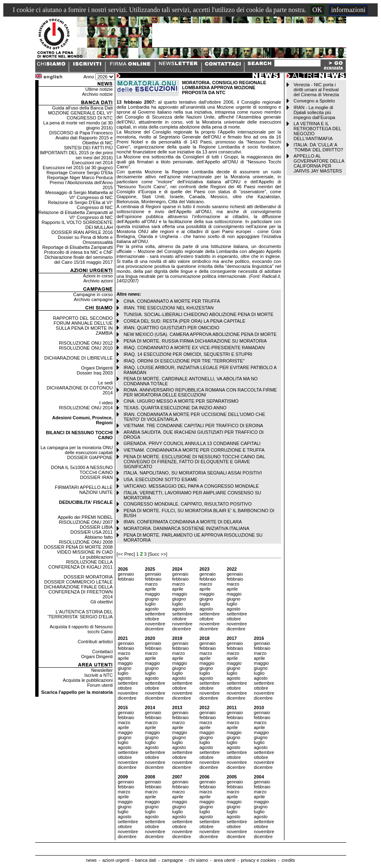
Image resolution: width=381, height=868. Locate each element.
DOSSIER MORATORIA (88, 577)
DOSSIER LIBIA (96, 527)
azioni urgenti (116, 860)
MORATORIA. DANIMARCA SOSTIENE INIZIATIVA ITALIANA (186, 528)
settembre (155, 614)
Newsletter (102, 670)
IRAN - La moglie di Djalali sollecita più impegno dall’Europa (314, 112)
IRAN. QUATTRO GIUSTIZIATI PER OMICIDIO (171, 328)
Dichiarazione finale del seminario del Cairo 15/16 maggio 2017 (78, 260)
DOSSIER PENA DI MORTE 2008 (78, 547)
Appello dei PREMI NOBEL (85, 517)
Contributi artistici (95, 642)
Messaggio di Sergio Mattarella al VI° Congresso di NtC (79, 195)
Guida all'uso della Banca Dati (82, 108)
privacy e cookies (258, 860)
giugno (152, 599)
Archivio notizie (97, 94)
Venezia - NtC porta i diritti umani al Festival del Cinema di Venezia (316, 90)
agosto (152, 609)
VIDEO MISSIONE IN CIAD (85, 552)
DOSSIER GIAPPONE (90, 457)
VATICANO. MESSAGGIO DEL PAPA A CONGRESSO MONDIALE (191, 486)
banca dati (146, 860)
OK (317, 10)
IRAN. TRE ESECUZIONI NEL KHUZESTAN (169, 308)
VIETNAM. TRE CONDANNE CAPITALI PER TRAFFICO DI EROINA (193, 425)
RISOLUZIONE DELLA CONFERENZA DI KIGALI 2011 (81, 564)
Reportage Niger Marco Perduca (80, 177)
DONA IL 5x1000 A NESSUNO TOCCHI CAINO (82, 470)
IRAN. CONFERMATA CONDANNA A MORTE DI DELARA (183, 522)
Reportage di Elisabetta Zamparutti (78, 247)
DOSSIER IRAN (96, 477)
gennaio (126, 574)
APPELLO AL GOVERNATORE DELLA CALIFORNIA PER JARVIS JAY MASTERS (319, 163)
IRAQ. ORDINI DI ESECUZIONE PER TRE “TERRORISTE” (184, 361)
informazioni (348, 10)
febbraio (126, 579)
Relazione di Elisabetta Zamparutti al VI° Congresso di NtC (76, 215)
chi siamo (198, 860)
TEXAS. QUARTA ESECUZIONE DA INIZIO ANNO (175, 408)
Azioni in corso (98, 276)
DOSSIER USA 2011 (92, 532)
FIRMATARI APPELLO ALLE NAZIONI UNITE (84, 490)
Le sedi (105, 383)
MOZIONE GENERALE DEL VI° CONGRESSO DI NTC (80, 115)
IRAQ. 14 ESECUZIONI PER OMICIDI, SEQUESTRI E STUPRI (188, 354)
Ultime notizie (99, 89)
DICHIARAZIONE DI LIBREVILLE (79, 358)
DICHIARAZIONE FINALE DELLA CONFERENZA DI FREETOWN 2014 (78, 592)
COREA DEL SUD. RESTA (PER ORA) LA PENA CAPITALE (184, 321)
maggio (153, 594)
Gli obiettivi (102, 602)
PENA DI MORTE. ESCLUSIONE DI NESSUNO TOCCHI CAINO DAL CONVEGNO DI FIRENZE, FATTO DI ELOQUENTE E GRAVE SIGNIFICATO (194, 462)
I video (106, 403)
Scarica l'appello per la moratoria (77, 692)
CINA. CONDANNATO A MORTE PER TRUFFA (172, 301)
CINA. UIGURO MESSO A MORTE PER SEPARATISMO (181, 401)
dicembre (154, 629)
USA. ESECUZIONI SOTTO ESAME (160, 479)
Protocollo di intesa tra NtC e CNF (78, 252)
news (91, 860)
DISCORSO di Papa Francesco (81, 133)
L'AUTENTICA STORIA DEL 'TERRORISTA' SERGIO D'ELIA (80, 614)
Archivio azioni (98, 281)
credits (288, 860)
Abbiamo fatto (99, 537)
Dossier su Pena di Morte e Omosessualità (85, 240)
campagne (172, 860)
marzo (152, 584)
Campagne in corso (93, 294)
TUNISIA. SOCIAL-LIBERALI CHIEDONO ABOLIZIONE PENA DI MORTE (199, 314)
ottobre (152, 619)
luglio (150, 604)
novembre (155, 624)
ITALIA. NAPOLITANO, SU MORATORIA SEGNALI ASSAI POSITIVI (193, 473)
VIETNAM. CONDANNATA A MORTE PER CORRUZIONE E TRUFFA (194, 450)
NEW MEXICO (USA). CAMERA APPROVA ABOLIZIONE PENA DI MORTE (200, 334)
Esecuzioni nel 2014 (92, 163)
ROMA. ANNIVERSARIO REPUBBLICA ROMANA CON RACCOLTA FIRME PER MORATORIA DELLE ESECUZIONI (200, 392)
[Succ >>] (158, 554)
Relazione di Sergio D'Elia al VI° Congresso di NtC (80, 205)
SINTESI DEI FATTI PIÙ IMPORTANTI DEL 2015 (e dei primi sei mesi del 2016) (76, 153)
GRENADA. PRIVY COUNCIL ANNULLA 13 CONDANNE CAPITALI (192, 443)
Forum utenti (100, 685)
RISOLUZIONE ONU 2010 (86, 348)
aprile (151, 589)
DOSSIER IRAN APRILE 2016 (82, 232)
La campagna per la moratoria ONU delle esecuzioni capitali (77, 450)
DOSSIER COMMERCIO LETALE (78, 582)
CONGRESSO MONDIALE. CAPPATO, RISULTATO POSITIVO (188, 504)
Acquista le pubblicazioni (87, 680)
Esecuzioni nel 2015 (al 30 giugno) (78, 168)
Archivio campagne (93, 299)
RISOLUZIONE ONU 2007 (86, 522)
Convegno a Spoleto (314, 101)
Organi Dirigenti (97, 368)
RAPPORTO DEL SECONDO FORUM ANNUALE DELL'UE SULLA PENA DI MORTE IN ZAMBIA (83, 326)
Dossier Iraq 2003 (95, 373)
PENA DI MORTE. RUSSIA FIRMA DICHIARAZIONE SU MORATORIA (195, 341)
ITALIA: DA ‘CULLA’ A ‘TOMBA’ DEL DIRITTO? (318, 147)
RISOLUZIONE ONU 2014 (86, 408)
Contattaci (102, 652)
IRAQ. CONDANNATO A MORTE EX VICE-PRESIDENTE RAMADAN (194, 348)
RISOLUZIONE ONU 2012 (86, 343)
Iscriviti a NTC (98, 675)
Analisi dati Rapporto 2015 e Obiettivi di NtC (84, 140)
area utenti (224, 860)
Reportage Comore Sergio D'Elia (80, 173)
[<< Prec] (126, 554)
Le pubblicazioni (96, 557)
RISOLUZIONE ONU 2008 (86, 542)
